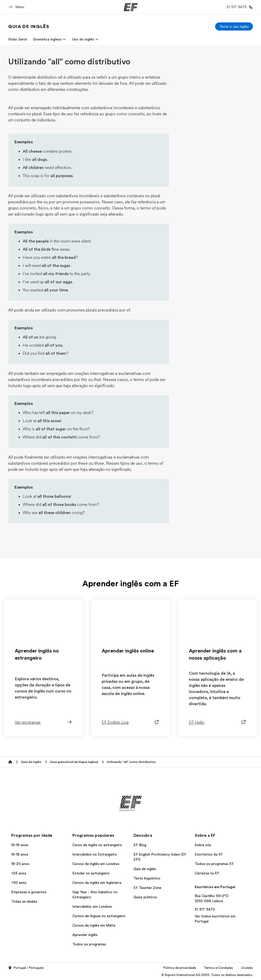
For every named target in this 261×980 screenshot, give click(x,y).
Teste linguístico (147, 878)
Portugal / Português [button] (26, 968)
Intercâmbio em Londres (92, 906)
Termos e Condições (218, 968)
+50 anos (19, 883)
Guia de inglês (145, 869)
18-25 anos (20, 864)
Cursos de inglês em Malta (94, 925)
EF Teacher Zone (147, 888)
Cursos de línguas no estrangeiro (99, 916)
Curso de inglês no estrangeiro (97, 845)
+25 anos (19, 873)
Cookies (247, 968)
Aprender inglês (85, 935)
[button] (17, 7)
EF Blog (140, 845)
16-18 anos (20, 854)
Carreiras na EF (207, 873)
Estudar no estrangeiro (91, 873)
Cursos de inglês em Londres (96, 864)
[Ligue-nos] (239, 7)
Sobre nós (203, 845)
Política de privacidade (180, 968)
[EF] (131, 7)
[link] (29, 26)
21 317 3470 (205, 909)
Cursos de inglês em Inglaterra (97, 883)
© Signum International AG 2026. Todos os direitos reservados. (207, 975)
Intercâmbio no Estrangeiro (95, 854)
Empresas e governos (29, 892)
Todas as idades (24, 901)
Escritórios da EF (209, 854)
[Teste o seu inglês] (234, 26)
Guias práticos (145, 897)
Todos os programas (89, 944)
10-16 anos (20, 845)
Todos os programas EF (214, 864)
